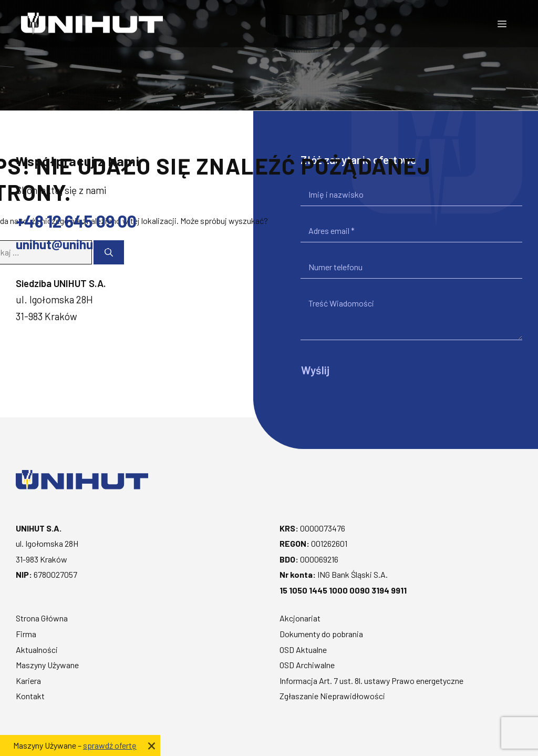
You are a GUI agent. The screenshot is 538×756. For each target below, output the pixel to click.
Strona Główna (42, 618)
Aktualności (37, 650)
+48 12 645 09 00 (76, 221)
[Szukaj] (109, 252)
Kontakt (30, 696)
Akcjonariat (300, 618)
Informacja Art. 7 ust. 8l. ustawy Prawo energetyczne (371, 681)
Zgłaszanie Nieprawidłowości (332, 696)
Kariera (28, 681)
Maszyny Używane (47, 665)
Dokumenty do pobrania (321, 634)
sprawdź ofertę (110, 745)
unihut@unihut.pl (64, 244)
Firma (26, 634)
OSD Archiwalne (307, 665)
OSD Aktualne (303, 650)
